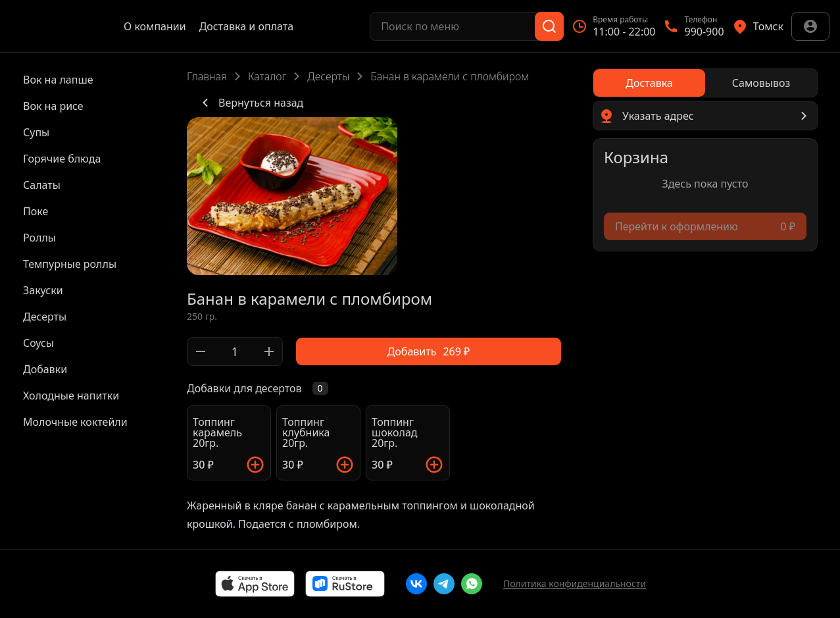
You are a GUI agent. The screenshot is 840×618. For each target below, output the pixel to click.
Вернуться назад (250, 103)
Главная (207, 76)
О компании (155, 26)
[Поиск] (549, 26)
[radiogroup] (705, 83)
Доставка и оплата (246, 26)
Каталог (267, 76)
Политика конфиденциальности (575, 583)
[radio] (649, 83)
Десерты (328, 76)
